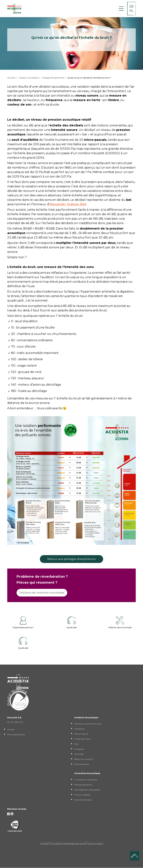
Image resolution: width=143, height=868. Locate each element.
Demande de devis (16, 735)
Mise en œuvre (81, 734)
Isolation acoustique (29, 78)
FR (131, 6)
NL (131, 11)
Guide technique (82, 739)
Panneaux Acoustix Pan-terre (88, 724)
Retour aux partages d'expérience (71, 559)
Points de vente (82, 764)
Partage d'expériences (53, 78)
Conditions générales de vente (68, 843)
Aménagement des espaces (87, 790)
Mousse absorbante (83, 785)
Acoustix (11, 78)
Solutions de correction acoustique (42, 593)
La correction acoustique (86, 780)
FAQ (76, 744)
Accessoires (79, 729)
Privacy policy (95, 843)
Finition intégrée (82, 795)
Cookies (44, 843)
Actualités (79, 754)
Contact (11, 730)
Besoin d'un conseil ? (84, 759)
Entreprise (79, 749)
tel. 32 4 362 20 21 (15, 722)
